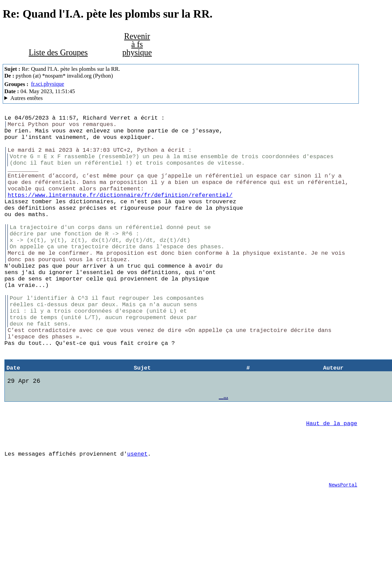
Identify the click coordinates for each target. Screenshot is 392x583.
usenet (137, 516)
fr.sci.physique (47, 84)
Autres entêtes (27, 98)
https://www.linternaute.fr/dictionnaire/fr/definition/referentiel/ (120, 212)
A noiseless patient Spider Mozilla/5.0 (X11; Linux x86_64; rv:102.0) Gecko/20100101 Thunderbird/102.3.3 (181, 98)
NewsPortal (343, 552)
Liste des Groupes (58, 52)
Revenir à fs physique (137, 44)
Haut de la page (332, 482)
